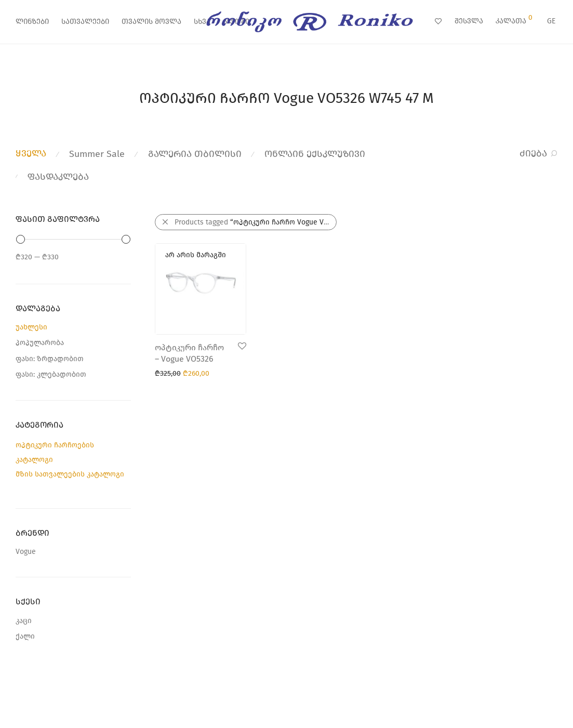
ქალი (25, 636)
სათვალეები (85, 22)
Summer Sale (97, 154)
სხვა (202, 22)
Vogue (26, 552)
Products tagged (256, 222)
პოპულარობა (40, 343)
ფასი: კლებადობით (51, 374)
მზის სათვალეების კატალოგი (70, 474)
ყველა (31, 153)
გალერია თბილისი (195, 154)
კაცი (24, 621)
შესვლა (469, 21)
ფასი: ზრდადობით (50, 359)
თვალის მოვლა (151, 22)
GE (551, 21)
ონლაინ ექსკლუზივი (315, 154)
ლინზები (32, 22)
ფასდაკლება (58, 177)
